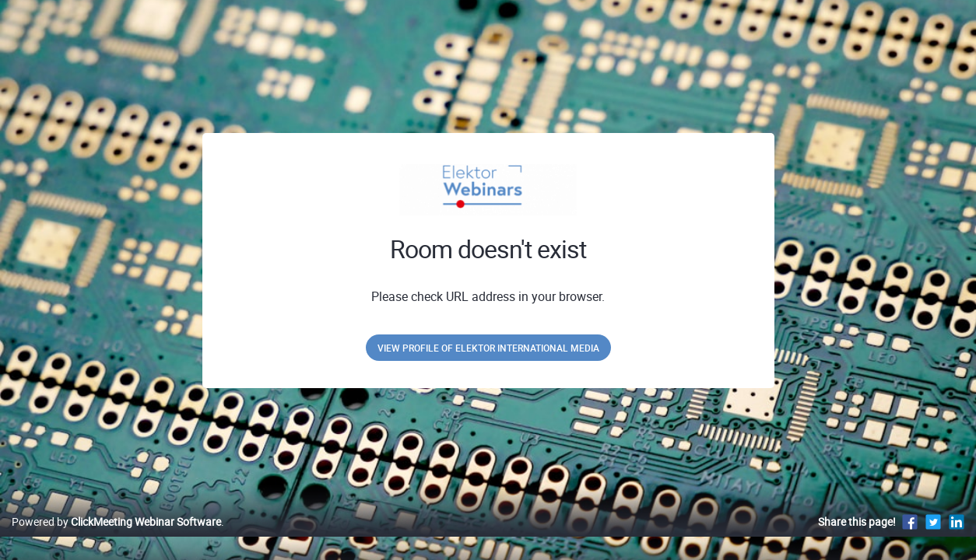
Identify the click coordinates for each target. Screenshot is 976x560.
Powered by (116, 538)
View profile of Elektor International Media (488, 348)
